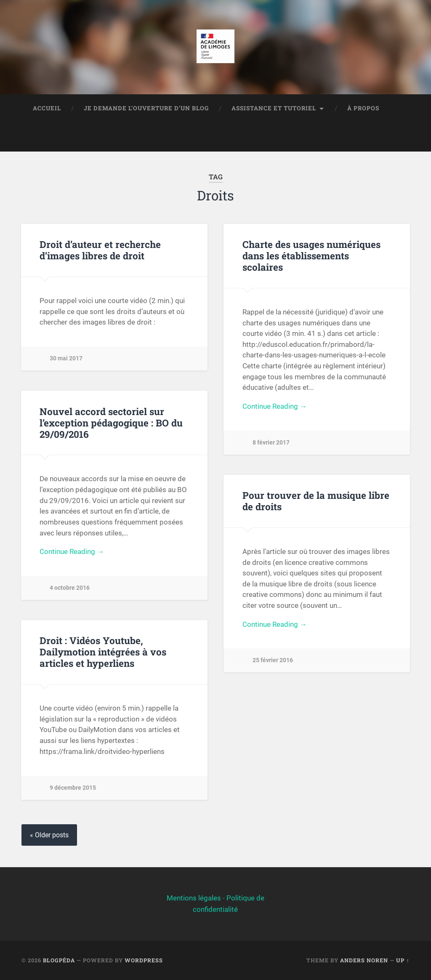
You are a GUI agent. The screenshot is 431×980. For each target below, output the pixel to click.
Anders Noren (364, 960)
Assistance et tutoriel (274, 108)
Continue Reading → (275, 406)
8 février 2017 (271, 443)
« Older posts (49, 835)
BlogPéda (59, 960)
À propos (363, 108)
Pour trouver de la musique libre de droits (316, 501)
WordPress (144, 960)
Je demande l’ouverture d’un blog (146, 108)
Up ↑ (403, 960)
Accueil (47, 108)
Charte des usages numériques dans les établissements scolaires (311, 256)
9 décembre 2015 (73, 788)
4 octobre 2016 (70, 588)
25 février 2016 (273, 660)
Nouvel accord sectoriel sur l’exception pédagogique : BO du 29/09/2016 (111, 423)
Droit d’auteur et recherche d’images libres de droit (100, 250)
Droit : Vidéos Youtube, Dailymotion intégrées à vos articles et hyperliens (103, 652)
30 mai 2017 (66, 358)
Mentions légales (194, 898)
